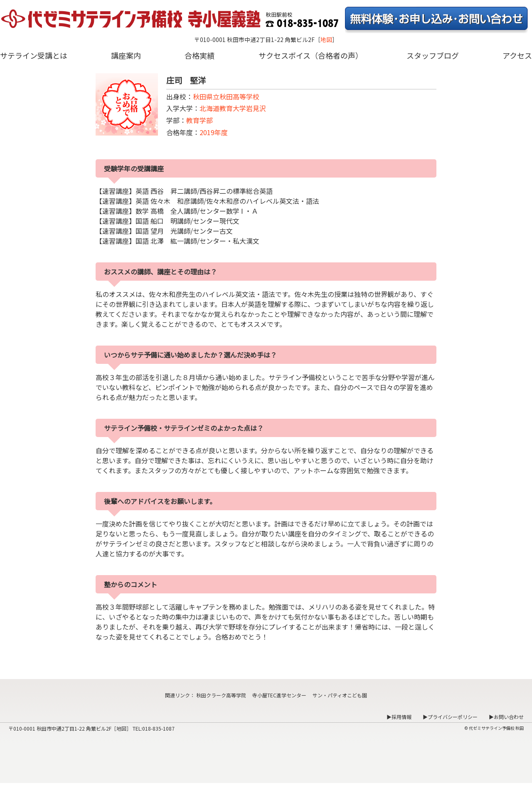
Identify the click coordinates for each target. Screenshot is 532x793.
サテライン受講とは (34, 55)
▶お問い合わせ (506, 717)
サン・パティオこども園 (340, 695)
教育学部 (199, 120)
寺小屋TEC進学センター (279, 695)
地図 (326, 40)
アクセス (517, 55)
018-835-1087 (158, 728)
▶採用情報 (399, 717)
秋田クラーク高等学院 (221, 695)
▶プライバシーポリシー (450, 717)
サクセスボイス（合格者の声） (311, 55)
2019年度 (214, 132)
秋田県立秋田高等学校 (226, 96)
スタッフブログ (433, 55)
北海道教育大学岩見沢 (233, 108)
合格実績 (199, 55)
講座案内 (126, 55)
